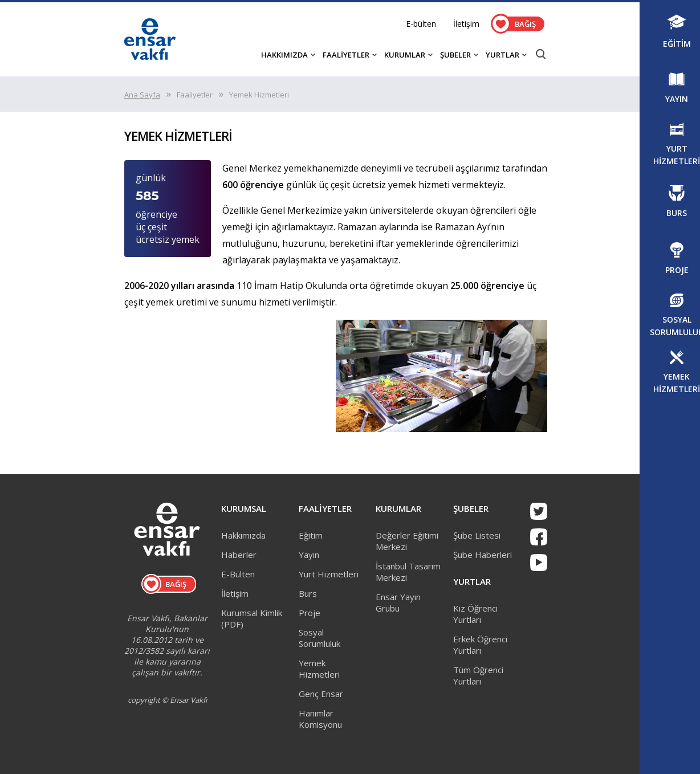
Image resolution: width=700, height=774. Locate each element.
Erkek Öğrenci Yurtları (480, 645)
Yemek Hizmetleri (319, 669)
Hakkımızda (243, 535)
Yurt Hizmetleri (329, 574)
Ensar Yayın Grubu (398, 602)
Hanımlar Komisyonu (320, 719)
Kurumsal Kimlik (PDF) (252, 618)
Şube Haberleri (483, 555)
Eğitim (311, 535)
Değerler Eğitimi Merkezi (407, 541)
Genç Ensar (321, 694)
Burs (308, 593)
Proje (310, 613)
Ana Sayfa (142, 95)
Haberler (239, 555)
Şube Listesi (477, 535)
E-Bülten (238, 574)
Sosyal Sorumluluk (320, 638)
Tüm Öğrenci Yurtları (478, 675)
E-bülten (421, 24)
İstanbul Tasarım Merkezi (408, 572)
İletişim (466, 24)
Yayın (309, 555)
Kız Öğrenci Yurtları (475, 614)
